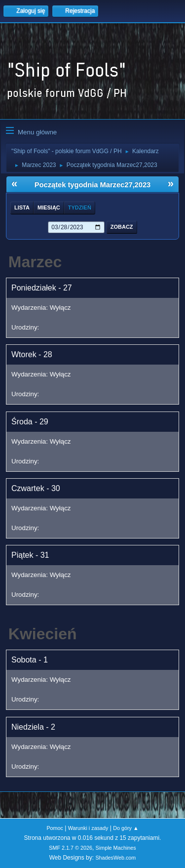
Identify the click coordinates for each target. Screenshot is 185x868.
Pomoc (55, 828)
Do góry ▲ (126, 828)
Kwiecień (43, 634)
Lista (22, 207)
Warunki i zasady (88, 828)
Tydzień (80, 207)
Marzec (35, 262)
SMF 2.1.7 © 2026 (71, 848)
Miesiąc (49, 207)
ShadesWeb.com (115, 858)
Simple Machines (116, 848)
